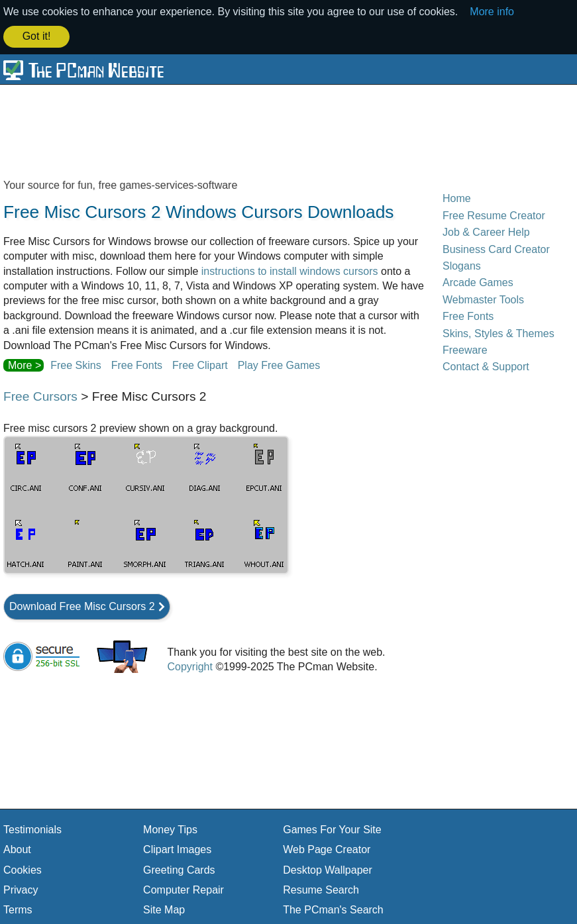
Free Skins (76, 365)
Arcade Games (478, 282)
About (17, 849)
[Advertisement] (288, 130)
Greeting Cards (179, 869)
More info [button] (492, 12)
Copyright (189, 666)
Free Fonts (137, 365)
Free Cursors (40, 396)
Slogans (462, 265)
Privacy (21, 889)
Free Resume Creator (494, 215)
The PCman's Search (333, 909)
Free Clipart (200, 365)
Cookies (23, 869)
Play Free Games (279, 365)
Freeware (465, 349)
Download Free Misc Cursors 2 (82, 605)
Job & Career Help (486, 231)
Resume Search (321, 889)
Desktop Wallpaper (328, 869)
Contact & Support (486, 366)
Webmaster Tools (483, 298)
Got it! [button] (37, 36)
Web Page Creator (327, 849)
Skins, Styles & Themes (498, 332)
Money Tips (170, 828)
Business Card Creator (496, 248)
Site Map (164, 909)
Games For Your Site (332, 828)
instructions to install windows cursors (290, 270)
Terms (18, 909)
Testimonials (32, 828)
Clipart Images (177, 849)
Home (457, 198)
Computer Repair (184, 889)
